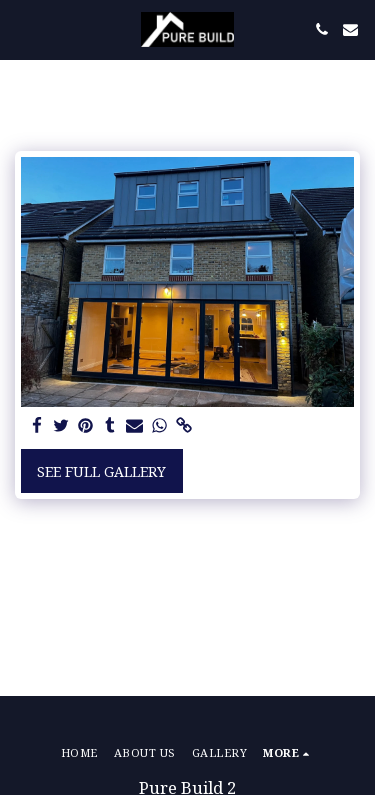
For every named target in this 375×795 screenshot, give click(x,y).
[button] (22, 28)
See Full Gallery (101, 471)
